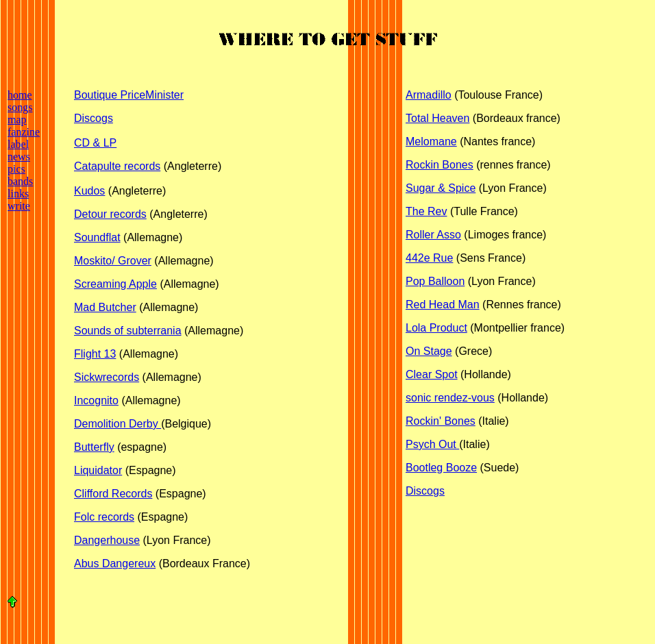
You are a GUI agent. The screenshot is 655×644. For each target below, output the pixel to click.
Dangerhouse (107, 540)
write (19, 206)
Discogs (94, 118)
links (18, 194)
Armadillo (429, 95)
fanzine (24, 132)
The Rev (426, 211)
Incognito (96, 400)
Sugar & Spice (441, 188)
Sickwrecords (107, 377)
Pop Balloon (435, 281)
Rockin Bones (440, 165)
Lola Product (436, 328)
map (17, 120)
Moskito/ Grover (113, 261)
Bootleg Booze (441, 468)
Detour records (110, 214)
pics (16, 169)
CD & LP (95, 143)
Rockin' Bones (441, 421)
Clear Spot (432, 374)
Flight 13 (95, 354)
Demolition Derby (118, 424)
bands (20, 181)
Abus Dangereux (115, 563)
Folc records (104, 517)
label (18, 144)
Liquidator (98, 470)
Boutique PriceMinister (129, 95)
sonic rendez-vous (450, 398)
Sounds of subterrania (128, 331)
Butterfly (94, 447)
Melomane (431, 141)
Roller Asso (433, 235)
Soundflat (97, 237)
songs (20, 107)
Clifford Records (113, 494)
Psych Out (432, 444)
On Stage (429, 351)
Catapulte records (117, 166)
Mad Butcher (105, 307)
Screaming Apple (115, 284)
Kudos (89, 191)
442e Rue (429, 258)
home (20, 95)
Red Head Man (443, 305)
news (19, 157)
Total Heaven (437, 118)
